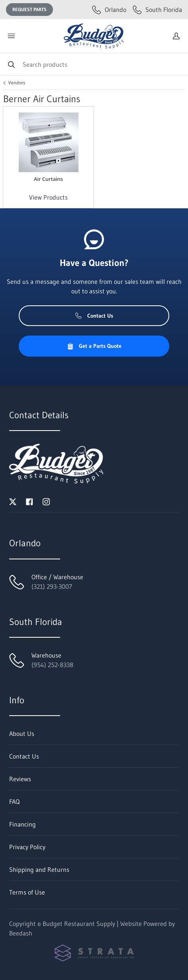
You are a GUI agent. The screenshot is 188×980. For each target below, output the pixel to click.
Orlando (109, 10)
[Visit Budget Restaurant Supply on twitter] (13, 501)
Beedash (21, 933)
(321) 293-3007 (52, 586)
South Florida (157, 10)
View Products (48, 197)
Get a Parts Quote (94, 346)
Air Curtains (48, 179)
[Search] (94, 64)
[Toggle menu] (11, 36)
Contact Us (94, 316)
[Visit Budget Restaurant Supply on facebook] (29, 501)
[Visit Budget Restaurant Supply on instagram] (46, 501)
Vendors (17, 83)
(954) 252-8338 (52, 665)
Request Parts (29, 9)
